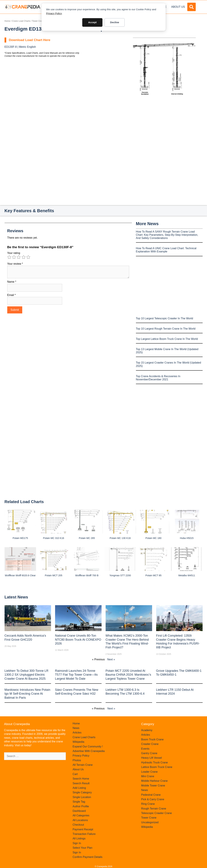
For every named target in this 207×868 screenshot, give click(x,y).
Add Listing (79, 788)
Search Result (81, 783)
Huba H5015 (187, 538)
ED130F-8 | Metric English (20, 47)
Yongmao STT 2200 (120, 575)
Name (12, 282)
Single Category (82, 792)
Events (145, 749)
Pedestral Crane (151, 795)
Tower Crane (38, 21)
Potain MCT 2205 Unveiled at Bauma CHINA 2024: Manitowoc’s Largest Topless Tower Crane (128, 675)
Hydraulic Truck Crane (154, 762)
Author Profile (81, 806)
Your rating (14, 253)
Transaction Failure (84, 834)
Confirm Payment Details (87, 857)
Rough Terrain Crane (154, 809)
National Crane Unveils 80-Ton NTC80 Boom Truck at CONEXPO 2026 (78, 640)
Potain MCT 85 (153, 575)
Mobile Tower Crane (153, 786)
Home (7, 21)
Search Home (81, 779)
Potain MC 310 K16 (54, 538)
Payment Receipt (83, 829)
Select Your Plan (82, 848)
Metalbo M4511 (187, 575)
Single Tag (79, 802)
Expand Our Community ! (88, 747)
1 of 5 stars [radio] (9, 257)
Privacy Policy (54, 13)
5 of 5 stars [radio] (28, 257)
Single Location (82, 797)
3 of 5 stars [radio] (19, 257)
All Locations (80, 820)
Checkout (78, 825)
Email (12, 295)
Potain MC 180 (153, 538)
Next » (111, 659)
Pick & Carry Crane (153, 799)
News (76, 728)
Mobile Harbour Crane (154, 781)
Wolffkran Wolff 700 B (87, 575)
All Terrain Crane (83, 765)
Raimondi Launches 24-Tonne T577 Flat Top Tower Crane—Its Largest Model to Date (76, 675)
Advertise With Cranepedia (89, 751)
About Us (178, 7)
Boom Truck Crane (152, 739)
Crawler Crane (150, 744)
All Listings (79, 838)
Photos (77, 760)
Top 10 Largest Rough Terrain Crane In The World (166, 329)
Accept (92, 22)
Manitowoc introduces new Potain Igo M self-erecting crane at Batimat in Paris (27, 694)
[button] (192, 7)
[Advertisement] (164, 123)
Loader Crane (149, 772)
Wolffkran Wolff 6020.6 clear (20, 575)
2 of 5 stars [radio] (14, 257)
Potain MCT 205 (54, 575)
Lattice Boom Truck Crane (157, 767)
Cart (75, 774)
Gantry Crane (149, 753)
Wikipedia (78, 742)
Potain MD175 (20, 538)
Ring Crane (148, 804)
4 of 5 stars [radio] (24, 257)
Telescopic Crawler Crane (156, 813)
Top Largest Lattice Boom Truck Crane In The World (167, 339)
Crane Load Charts (21, 21)
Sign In (77, 843)
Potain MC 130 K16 (120, 538)
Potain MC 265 (87, 538)
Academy (147, 730)
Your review (15, 264)
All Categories (81, 815)
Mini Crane (148, 776)
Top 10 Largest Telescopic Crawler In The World (165, 318)
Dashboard (79, 811)
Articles (77, 733)
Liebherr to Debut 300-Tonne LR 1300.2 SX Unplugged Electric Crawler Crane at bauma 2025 (27, 675)
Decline (115, 22)
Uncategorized (150, 822)
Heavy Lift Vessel (152, 758)
